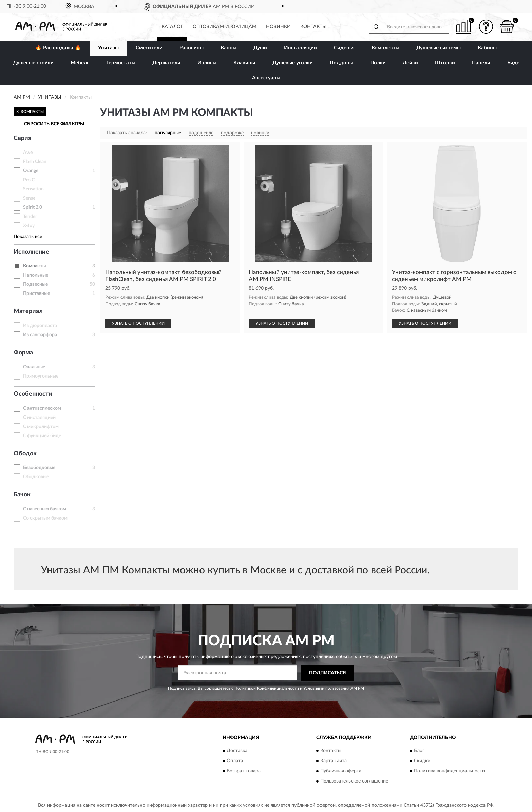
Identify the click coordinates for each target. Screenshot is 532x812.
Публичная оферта (341, 771)
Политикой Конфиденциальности (267, 688)
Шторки (445, 63)
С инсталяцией (39, 418)
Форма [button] (23, 353)
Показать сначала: (127, 133)
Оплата (235, 761)
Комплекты (385, 48)
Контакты (313, 27)
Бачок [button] (22, 495)
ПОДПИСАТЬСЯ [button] (328, 673)
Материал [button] (28, 311)
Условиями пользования (326, 688)
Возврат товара (244, 771)
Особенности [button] (33, 394)
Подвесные (35, 284)
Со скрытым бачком (45, 518)
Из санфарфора (40, 335)
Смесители (149, 48)
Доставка (237, 751)
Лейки (410, 63)
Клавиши (244, 63)
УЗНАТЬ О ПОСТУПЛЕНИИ (138, 323)
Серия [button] (22, 138)
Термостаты (121, 63)
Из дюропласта (40, 326)
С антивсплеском (42, 408)
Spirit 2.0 (33, 207)
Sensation (33, 189)
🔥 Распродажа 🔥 (58, 48)
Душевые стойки (33, 63)
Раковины (192, 48)
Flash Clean (35, 162)
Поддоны (341, 63)
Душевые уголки (293, 63)
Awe (28, 153)
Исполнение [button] (31, 252)
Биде (513, 63)
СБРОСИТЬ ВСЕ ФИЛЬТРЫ (54, 124)
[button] (486, 27)
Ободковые (36, 477)
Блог (419, 751)
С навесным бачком (45, 509)
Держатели (166, 63)
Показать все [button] (28, 237)
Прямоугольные (41, 376)
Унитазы (108, 48)
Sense (29, 198)
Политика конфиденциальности (449, 771)
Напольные (36, 275)
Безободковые (39, 468)
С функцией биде (42, 436)
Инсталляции (300, 48)
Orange (31, 171)
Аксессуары (266, 78)
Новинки (278, 27)
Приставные (36, 293)
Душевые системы (439, 48)
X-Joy (29, 226)
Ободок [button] (25, 454)
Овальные (34, 367)
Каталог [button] (172, 27)
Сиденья (344, 48)
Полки (378, 63)
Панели (481, 63)
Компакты (34, 266)
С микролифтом (41, 427)
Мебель (80, 63)
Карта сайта (334, 761)
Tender (30, 217)
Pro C (29, 180)
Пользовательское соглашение (354, 781)
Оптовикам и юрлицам (225, 27)
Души (260, 48)
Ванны (229, 48)
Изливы (207, 63)
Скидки (422, 761)
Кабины (487, 48)
